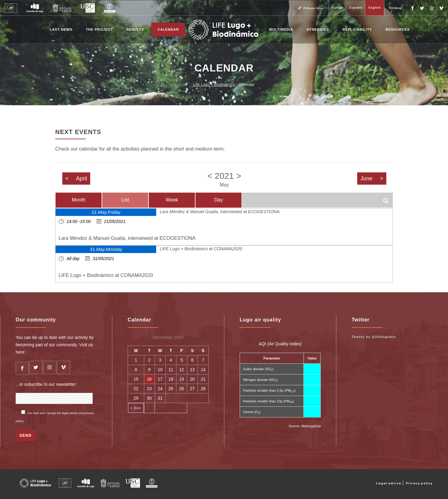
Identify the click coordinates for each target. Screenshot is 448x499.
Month (79, 200)
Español (356, 8)
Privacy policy (419, 483)
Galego (338, 8)
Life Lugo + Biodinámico (214, 85)
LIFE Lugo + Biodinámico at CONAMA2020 (201, 249)
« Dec (136, 408)
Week (172, 200)
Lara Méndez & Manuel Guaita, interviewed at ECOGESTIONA (220, 212)
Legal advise (389, 483)
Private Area (314, 8)
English (375, 8)
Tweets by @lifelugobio (374, 337)
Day (218, 200)
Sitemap (396, 8)
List (125, 200)
